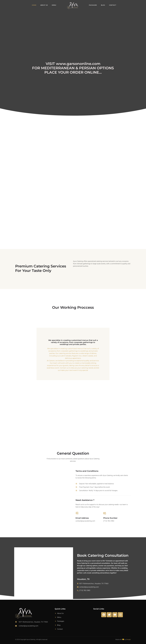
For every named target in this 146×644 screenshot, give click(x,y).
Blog (103, 5)
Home (34, 5)
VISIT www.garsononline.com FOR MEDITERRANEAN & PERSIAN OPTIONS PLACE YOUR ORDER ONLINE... (73, 68)
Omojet (128, 640)
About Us (44, 5)
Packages (93, 5)
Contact (113, 5)
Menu (54, 5)
